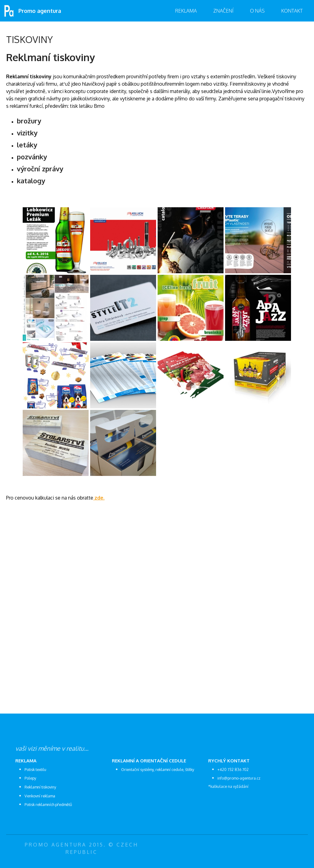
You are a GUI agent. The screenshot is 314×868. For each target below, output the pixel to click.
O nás (257, 11)
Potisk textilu (35, 769)
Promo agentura (40, 11)
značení (223, 11)
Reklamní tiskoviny (40, 787)
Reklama (186, 11)
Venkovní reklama (40, 796)
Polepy (30, 778)
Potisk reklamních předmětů (48, 804)
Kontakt (292, 11)
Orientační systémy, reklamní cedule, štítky (158, 769)
